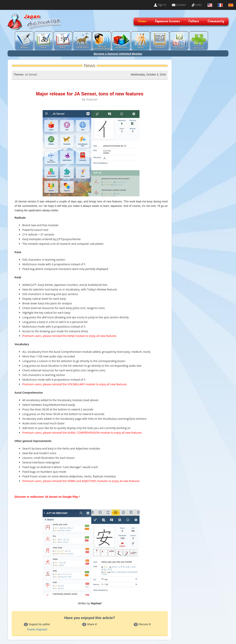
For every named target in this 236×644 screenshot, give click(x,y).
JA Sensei (31, 75)
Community (216, 21)
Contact (179, 5)
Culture (194, 21)
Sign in (160, 5)
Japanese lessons (167, 21)
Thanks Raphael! (37, 629)
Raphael (92, 99)
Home (142, 21)
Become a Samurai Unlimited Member (118, 54)
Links (197, 5)
